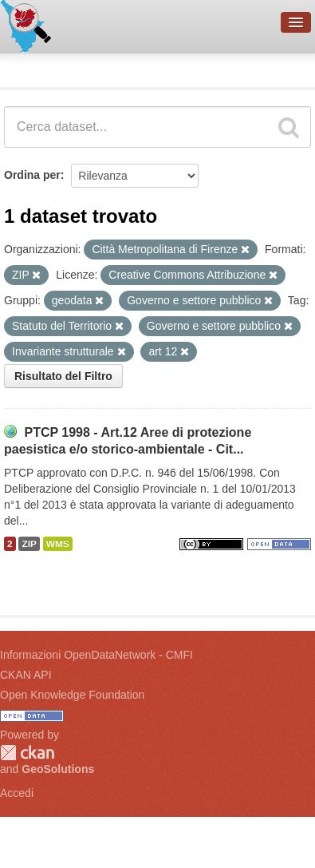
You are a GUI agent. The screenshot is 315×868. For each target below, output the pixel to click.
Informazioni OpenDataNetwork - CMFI (96, 655)
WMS (58, 544)
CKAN (27, 753)
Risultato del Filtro (63, 376)
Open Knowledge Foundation (72, 695)
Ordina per (32, 175)
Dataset (29, 68)
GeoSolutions (58, 769)
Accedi (17, 793)
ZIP (29, 544)
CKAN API (26, 675)
